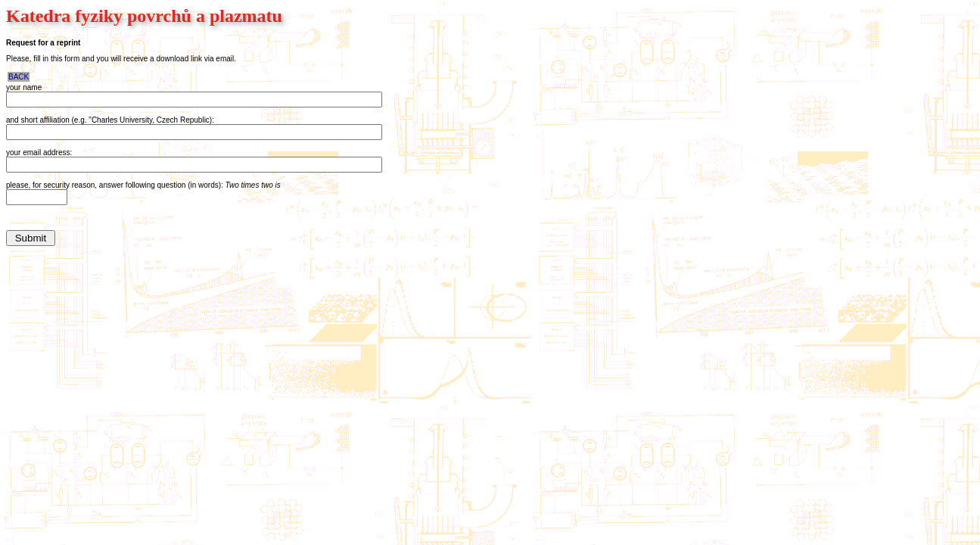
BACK (19, 77)
